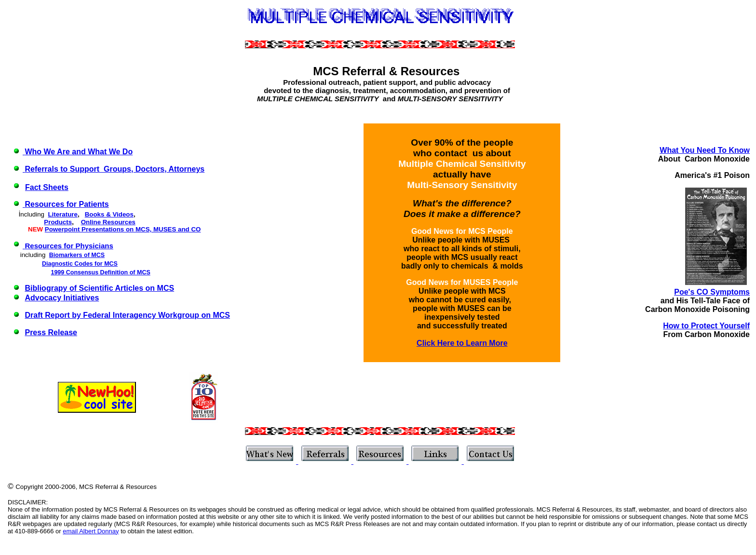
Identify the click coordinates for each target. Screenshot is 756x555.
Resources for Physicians (69, 246)
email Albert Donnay (91, 531)
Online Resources (108, 222)
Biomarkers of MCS (77, 255)
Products (58, 222)
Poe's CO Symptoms (712, 292)
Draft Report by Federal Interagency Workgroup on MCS (127, 315)
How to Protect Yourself (706, 326)
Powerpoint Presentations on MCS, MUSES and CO (123, 229)
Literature (62, 214)
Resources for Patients (67, 204)
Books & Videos (109, 214)
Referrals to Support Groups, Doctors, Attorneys (115, 169)
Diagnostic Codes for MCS (80, 264)
